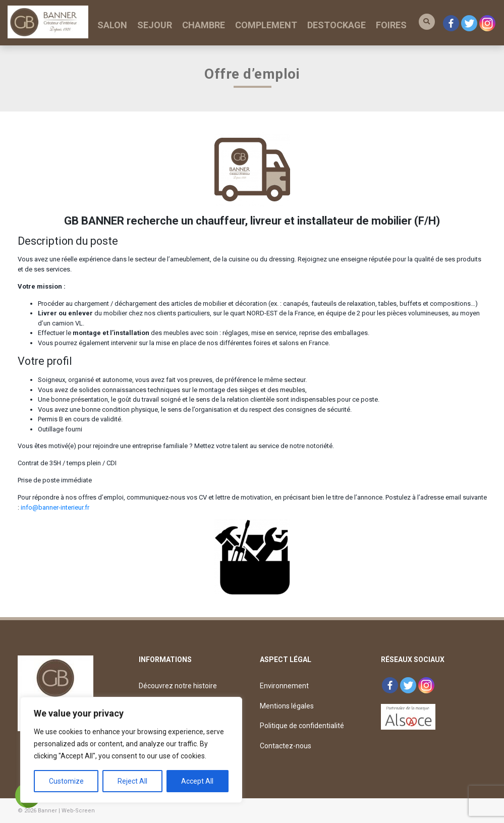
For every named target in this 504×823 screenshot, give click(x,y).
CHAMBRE (204, 25)
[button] (427, 22)
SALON (112, 25)
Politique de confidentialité (302, 726)
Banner (47, 811)
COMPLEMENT (266, 25)
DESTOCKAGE (337, 25)
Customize (66, 781)
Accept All (197, 781)
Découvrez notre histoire (178, 686)
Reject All (132, 781)
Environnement (284, 686)
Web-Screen (78, 811)
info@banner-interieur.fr (55, 507)
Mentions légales (287, 706)
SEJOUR (155, 25)
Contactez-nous (286, 746)
